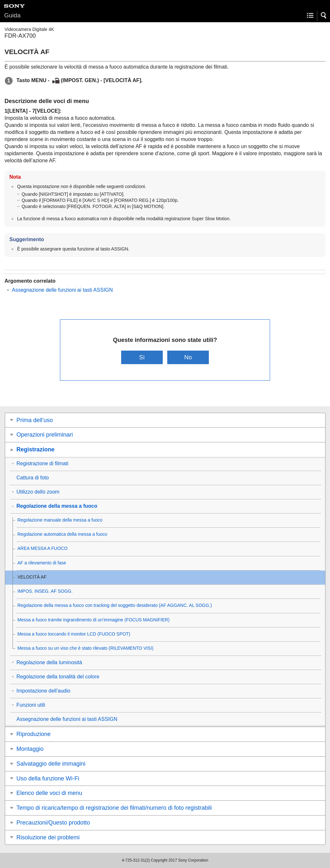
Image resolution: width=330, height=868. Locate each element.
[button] (324, 15)
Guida (12, 15)
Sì (142, 357)
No (188, 357)
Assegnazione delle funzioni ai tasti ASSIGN (62, 290)
